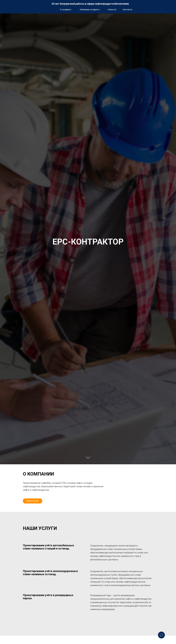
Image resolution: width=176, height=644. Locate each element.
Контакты (128, 9)
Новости (112, 9)
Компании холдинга (89, 9)
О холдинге (66, 9)
